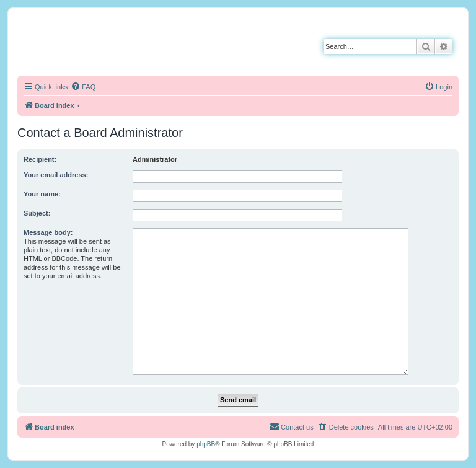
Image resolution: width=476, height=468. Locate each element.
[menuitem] (83, 87)
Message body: (48, 232)
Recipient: (40, 159)
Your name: (42, 194)
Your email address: (56, 175)
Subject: (37, 213)
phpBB (206, 444)
